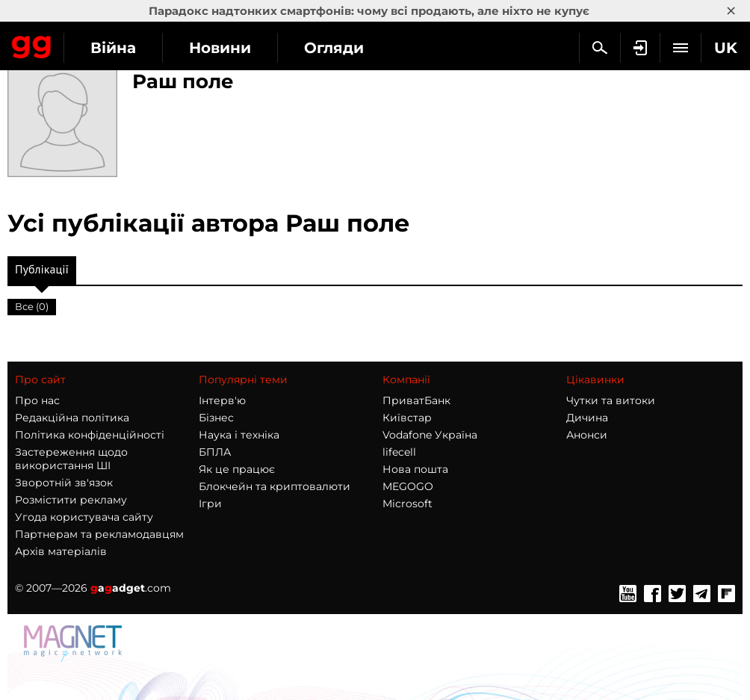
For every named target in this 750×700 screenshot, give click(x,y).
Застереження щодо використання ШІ (71, 459)
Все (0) (32, 306)
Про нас (37, 400)
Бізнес (216, 418)
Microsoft (407, 504)
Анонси (587, 435)
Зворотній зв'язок (64, 483)
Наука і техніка (239, 435)
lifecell (399, 452)
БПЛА (215, 452)
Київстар (407, 418)
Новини (220, 48)
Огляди (334, 48)
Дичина (587, 418)
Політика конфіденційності (90, 435)
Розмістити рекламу (71, 500)
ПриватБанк (416, 400)
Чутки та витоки (611, 400)
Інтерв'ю (222, 400)
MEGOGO (408, 486)
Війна (113, 48)
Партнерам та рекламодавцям (99, 534)
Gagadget (32, 44)
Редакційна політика (72, 418)
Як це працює (237, 469)
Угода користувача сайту (84, 517)
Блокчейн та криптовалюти (275, 486)
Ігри (210, 504)
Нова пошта (415, 469)
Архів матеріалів (61, 551)
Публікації (42, 273)
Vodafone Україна (430, 435)
